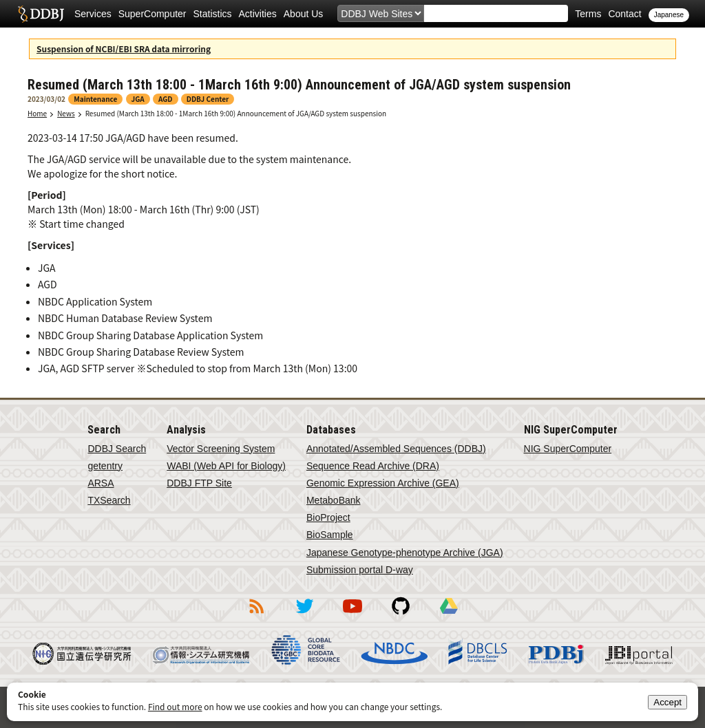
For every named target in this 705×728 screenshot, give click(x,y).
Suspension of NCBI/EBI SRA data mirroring (124, 49)
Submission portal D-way (360, 570)
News (66, 113)
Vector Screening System (221, 449)
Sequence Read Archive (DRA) (373, 466)
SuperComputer (152, 14)
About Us (304, 14)
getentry (105, 466)
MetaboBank (334, 500)
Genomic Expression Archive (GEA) (383, 483)
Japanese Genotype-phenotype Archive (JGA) (405, 553)
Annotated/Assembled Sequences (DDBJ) (396, 449)
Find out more (175, 706)
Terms (588, 14)
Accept (667, 702)
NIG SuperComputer (568, 449)
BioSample (330, 535)
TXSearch (109, 500)
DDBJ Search (117, 449)
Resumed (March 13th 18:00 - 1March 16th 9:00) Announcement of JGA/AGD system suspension (236, 113)
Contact (624, 14)
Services (93, 14)
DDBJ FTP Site (199, 483)
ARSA (101, 483)
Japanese (669, 15)
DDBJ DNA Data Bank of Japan (41, 14)
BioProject (328, 517)
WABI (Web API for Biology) (226, 466)
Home (37, 113)
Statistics (213, 14)
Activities (258, 14)
